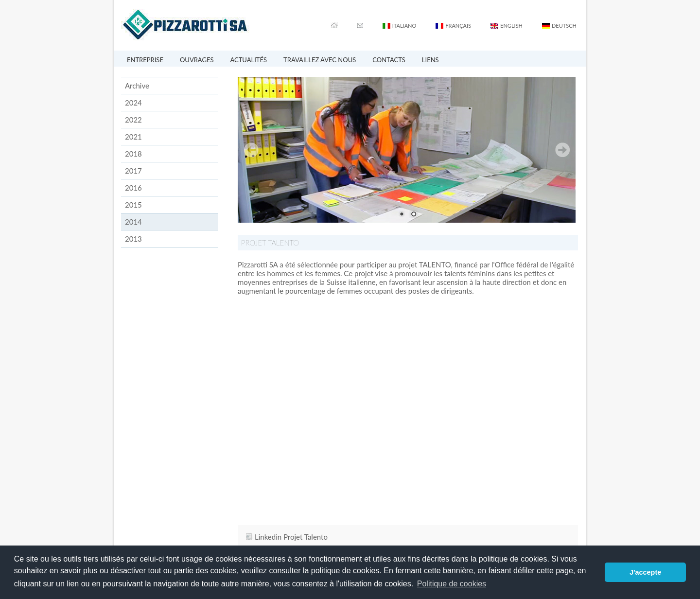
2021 (133, 137)
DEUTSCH (564, 26)
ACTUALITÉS (248, 60)
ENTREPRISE (145, 60)
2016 (133, 188)
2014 (133, 222)
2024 (133, 103)
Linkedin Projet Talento (291, 537)
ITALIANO (404, 26)
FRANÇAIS (458, 26)
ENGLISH (511, 26)
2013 (133, 239)
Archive (137, 86)
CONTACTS (389, 60)
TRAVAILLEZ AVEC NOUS (320, 60)
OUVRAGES (197, 60)
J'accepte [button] (645, 572)
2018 (133, 154)
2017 (133, 171)
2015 (133, 205)
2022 (133, 120)
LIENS (430, 60)
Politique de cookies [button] (452, 584)
